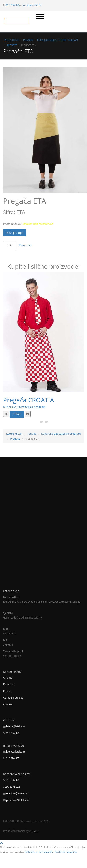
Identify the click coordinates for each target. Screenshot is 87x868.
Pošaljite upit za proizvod (38, 224)
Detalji (17, 414)
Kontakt (8, 704)
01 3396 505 (13, 758)
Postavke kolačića (66, 852)
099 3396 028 (12, 787)
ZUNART (34, 831)
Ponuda (28, 40)
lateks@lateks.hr (32, 5)
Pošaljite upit (15, 233)
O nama (8, 678)
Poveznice (26, 245)
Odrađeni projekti (13, 698)
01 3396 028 (13, 5)
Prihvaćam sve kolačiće (39, 852)
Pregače (12, 45)
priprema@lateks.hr (18, 800)
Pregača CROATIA (29, 400)
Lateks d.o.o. (11, 40)
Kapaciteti (9, 684)
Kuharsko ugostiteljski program (58, 40)
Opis (9, 245)
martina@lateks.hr (17, 793)
